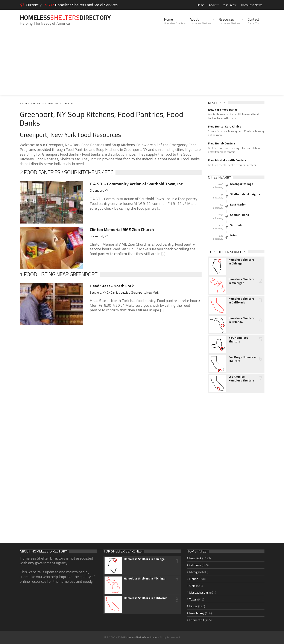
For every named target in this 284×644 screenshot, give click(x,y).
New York (53, 103)
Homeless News (252, 5)
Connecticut (197, 620)
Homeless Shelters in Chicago (241, 261)
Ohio (192, 586)
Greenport (68, 103)
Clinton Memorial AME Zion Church (122, 229)
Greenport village (242, 184)
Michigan (195, 572)
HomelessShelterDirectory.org (142, 637)
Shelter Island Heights (245, 194)
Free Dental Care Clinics (225, 126)
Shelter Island (240, 215)
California (195, 565)
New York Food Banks (223, 110)
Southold (236, 225)
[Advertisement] (142, 65)
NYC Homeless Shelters (238, 339)
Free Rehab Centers (222, 143)
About (213, 5)
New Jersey (197, 613)
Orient (234, 235)
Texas (193, 599)
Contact (255, 21)
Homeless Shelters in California (241, 300)
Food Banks (37, 103)
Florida (194, 579)
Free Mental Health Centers (227, 160)
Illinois (193, 606)
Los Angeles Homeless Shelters (241, 378)
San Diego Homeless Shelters (242, 359)
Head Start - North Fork (112, 286)
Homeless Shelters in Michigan (241, 281)
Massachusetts (199, 592)
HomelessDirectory (65, 17)
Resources (229, 5)
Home (201, 5)
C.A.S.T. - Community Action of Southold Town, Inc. (137, 184)
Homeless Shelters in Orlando (241, 320)
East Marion (238, 204)
